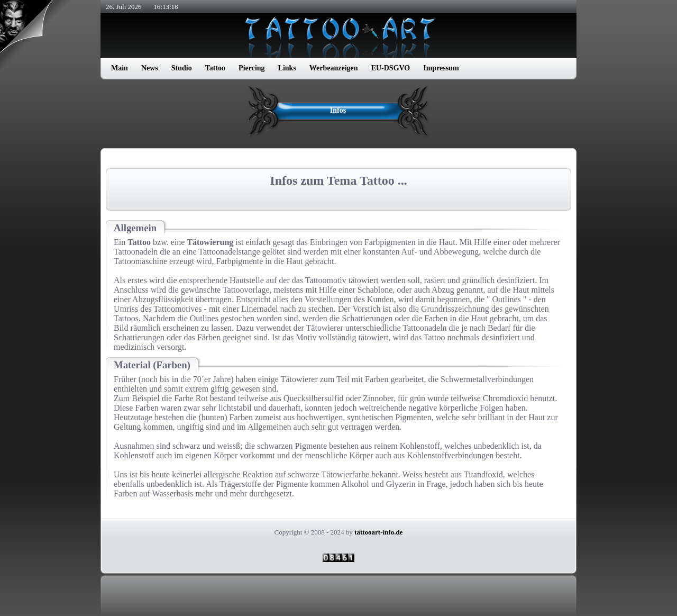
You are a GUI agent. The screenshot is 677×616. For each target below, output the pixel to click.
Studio (182, 68)
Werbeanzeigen (334, 68)
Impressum (441, 68)
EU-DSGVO (391, 68)
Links (287, 68)
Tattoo (215, 68)
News (150, 68)
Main (120, 68)
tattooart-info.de (378, 532)
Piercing (252, 68)
